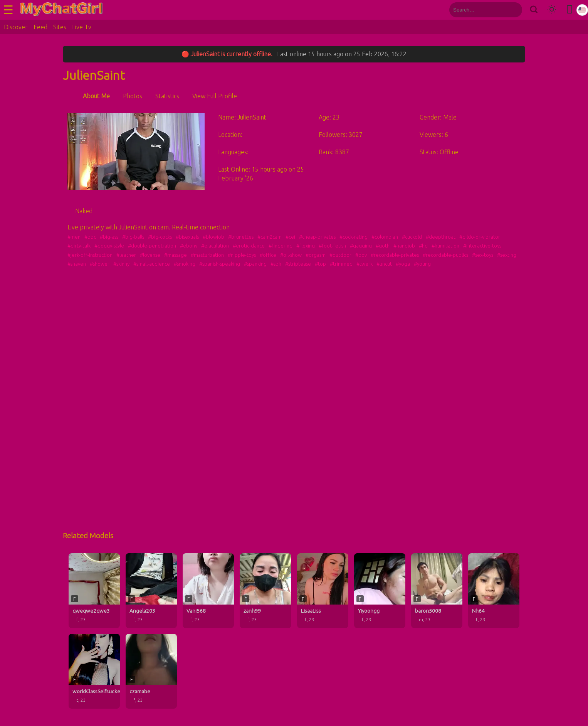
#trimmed (341, 264)
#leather (126, 255)
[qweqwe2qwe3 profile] (94, 591)
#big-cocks (160, 237)
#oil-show (291, 255)
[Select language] (582, 10)
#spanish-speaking (220, 264)
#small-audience (152, 264)
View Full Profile (215, 96)
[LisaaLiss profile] (323, 591)
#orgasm (316, 255)
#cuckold (412, 237)
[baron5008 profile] (437, 591)
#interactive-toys (482, 246)
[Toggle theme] (552, 10)
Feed (40, 27)
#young (422, 264)
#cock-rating (354, 237)
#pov (361, 255)
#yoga (403, 264)
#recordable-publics (445, 255)
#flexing (306, 246)
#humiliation (445, 246)
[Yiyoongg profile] (380, 591)
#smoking (185, 264)
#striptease (298, 264)
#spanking (255, 264)
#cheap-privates (317, 237)
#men (74, 237)
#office (268, 255)
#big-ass (109, 237)
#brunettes (241, 237)
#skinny (121, 264)
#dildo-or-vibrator (480, 237)
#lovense (150, 255)
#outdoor (340, 255)
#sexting (507, 255)
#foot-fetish (332, 246)
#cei (290, 237)
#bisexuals (187, 237)
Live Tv (82, 27)
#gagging (361, 246)
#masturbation (207, 255)
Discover (16, 27)
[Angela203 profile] (151, 591)
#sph (276, 264)
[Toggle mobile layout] (570, 10)
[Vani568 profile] (208, 591)
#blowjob (213, 237)
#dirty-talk (79, 246)
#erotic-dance (249, 246)
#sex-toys (483, 255)
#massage (176, 255)
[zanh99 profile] (265, 591)
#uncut (384, 264)
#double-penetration (152, 246)
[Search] (533, 10)
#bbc (90, 237)
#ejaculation (215, 246)
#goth (383, 246)
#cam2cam (270, 237)
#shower (100, 264)
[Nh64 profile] (494, 591)
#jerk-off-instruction (90, 255)
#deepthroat (441, 237)
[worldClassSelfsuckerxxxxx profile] (94, 671)
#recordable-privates (395, 255)
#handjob (404, 246)
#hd (423, 246)
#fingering (281, 246)
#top (320, 264)
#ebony (189, 246)
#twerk (365, 264)
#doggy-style (109, 246)
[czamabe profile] (151, 671)
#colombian (385, 237)
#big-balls (133, 237)
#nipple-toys (242, 255)
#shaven (77, 264)
